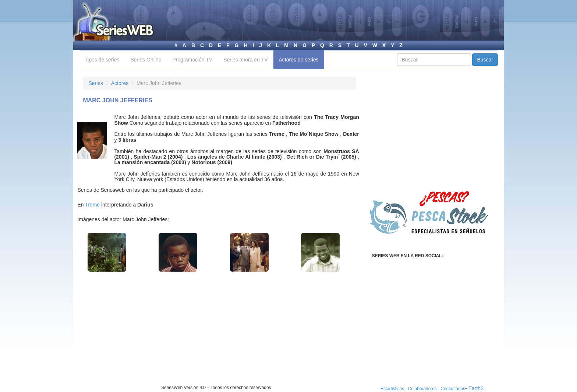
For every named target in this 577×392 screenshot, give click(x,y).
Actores (120, 83)
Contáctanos (453, 389)
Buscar (485, 60)
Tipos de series (102, 60)
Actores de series (299, 60)
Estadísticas (392, 389)
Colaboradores (422, 389)
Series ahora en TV (245, 60)
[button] (107, 252)
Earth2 (476, 388)
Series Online (146, 60)
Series (96, 83)
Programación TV (192, 60)
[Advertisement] (145, 333)
